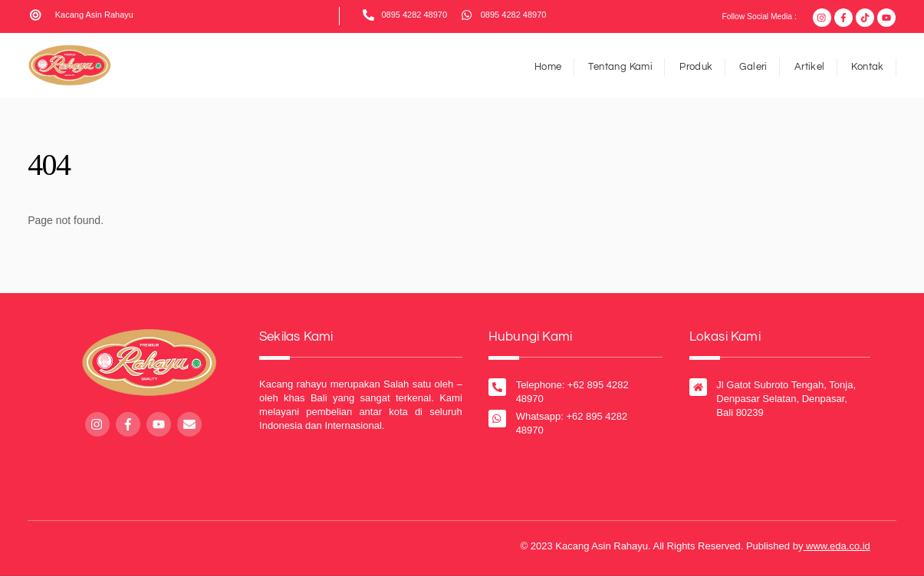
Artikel (810, 67)
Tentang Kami (620, 67)
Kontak (867, 67)
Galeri (753, 67)
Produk (696, 67)
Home (548, 67)
